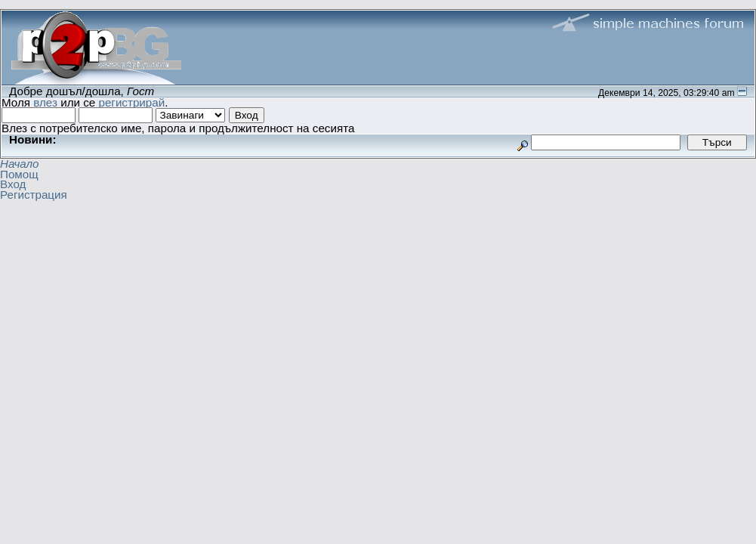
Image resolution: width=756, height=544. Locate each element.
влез (45, 102)
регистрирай (131, 102)
